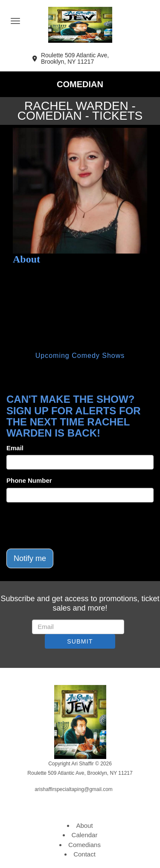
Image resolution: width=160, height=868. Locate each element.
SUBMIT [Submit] (80, 641)
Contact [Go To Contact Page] (84, 854)
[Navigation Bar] (15, 21)
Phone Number (29, 480)
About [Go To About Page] (84, 825)
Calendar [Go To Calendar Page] (85, 835)
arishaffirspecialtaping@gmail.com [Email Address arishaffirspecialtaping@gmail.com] (74, 789)
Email (15, 448)
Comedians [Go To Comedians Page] (84, 845)
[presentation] (71, 526)
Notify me (30, 558)
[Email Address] (78, 627)
